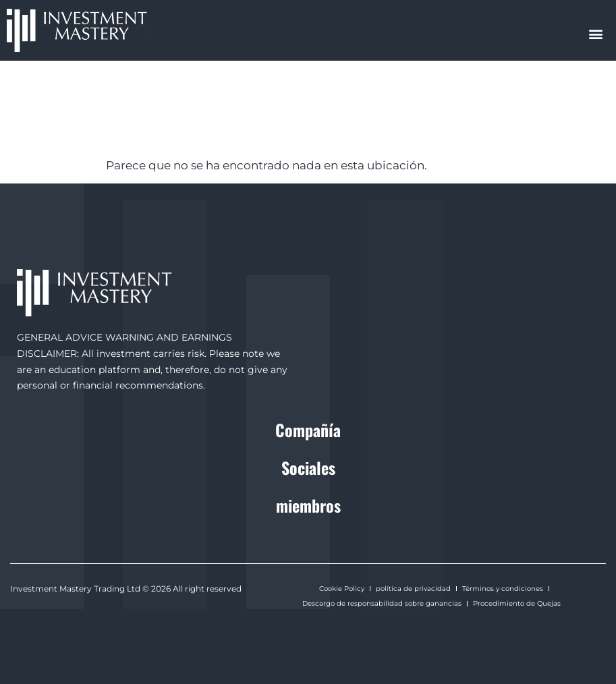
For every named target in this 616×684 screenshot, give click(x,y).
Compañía (308, 430)
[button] (596, 33)
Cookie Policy (342, 589)
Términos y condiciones (503, 589)
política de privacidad (413, 589)
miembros (308, 505)
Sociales (308, 467)
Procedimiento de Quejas (517, 603)
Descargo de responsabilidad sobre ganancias (382, 603)
